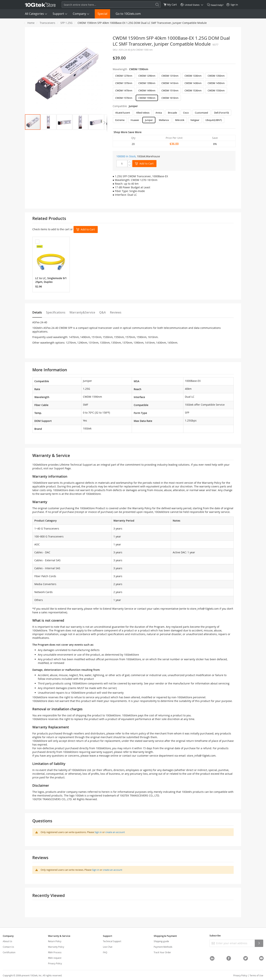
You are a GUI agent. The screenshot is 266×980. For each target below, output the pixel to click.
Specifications (56, 312)
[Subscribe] (259, 943)
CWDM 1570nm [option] (124, 98)
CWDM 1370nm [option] (124, 83)
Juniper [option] (149, 120)
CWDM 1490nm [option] (147, 90)
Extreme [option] (120, 120)
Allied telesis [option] (143, 113)
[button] (49, 122)
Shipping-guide (161, 941)
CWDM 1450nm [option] (216, 83)
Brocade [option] (172, 113)
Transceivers (47, 23)
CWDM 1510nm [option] (170, 90)
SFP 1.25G (66, 23)
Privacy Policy (55, 963)
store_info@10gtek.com (204, 609)
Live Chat (108, 947)
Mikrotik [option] (180, 120)
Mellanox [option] (164, 120)
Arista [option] (159, 113)
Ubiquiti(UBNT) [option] (214, 120)
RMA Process (55, 952)
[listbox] (174, 88)
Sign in (98, 832)
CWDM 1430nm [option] (193, 83)
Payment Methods (163, 947)
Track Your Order (162, 952)
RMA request (55, 958)
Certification (9, 952)
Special (102, 14)
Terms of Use (256, 975)
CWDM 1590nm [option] (147, 98)
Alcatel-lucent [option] (123, 113)
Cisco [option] (186, 113)
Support (58, 14)
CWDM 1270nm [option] (124, 76)
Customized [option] (201, 113)
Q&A (103, 312)
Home (31, 23)
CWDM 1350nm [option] (216, 76)
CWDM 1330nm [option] (193, 76)
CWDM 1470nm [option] (124, 90)
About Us (7, 941)
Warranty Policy (56, 947)
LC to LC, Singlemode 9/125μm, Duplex (51, 280)
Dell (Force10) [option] (221, 113)
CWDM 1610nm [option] (170, 98)
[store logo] (40, 5)
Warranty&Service (82, 312)
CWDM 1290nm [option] (147, 76)
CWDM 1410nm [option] (170, 83)
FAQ (105, 952)
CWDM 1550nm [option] (216, 90)
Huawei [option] (135, 120)
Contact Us (8, 947)
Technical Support (112, 941)
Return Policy (55, 941)
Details (37, 312)
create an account (115, 832)
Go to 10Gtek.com (128, 14)
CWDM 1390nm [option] (147, 83)
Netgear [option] (195, 120)
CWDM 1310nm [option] (170, 76)
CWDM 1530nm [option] (193, 90)
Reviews (116, 312)
